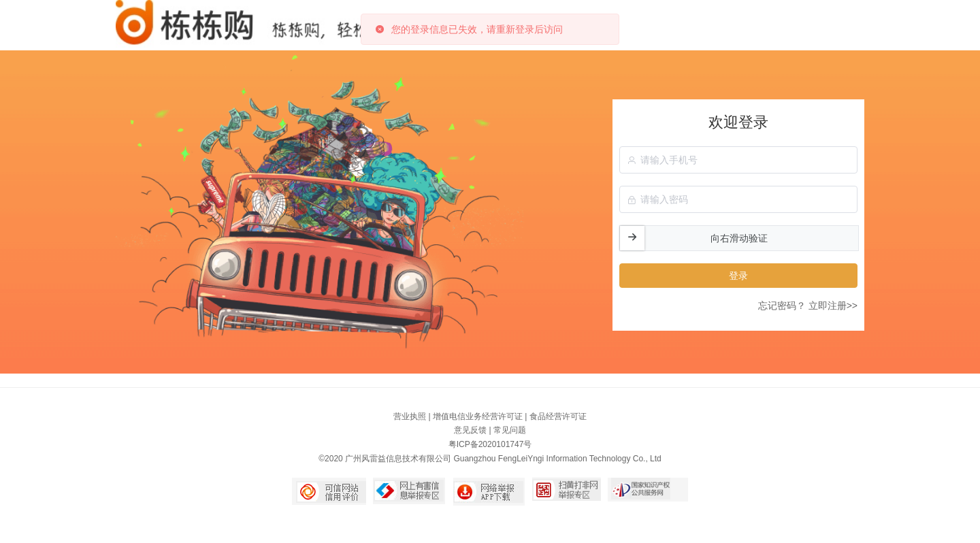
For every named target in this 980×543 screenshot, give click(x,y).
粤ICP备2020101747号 (490, 444)
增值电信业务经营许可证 (478, 416)
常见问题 (510, 430)
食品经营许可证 (558, 416)
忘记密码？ (782, 306)
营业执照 (410, 416)
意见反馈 (470, 430)
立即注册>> (833, 306)
